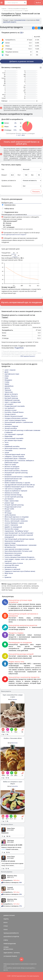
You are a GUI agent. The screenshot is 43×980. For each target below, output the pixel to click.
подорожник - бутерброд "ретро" (17, 531)
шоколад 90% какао (12, 565)
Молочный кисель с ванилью (15, 448)
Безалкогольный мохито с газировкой (18, 477)
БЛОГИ (5, 922)
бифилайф (8, 436)
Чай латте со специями (13, 489)
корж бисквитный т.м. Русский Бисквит (19, 533)
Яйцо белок (9, 573)
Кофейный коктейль (12, 446)
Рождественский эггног (13, 507)
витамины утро (10, 547)
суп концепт (9, 404)
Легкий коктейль (11, 428)
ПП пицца (8, 513)
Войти (38, 3)
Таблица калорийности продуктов (18, 9)
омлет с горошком (11, 525)
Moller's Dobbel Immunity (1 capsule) (17, 483)
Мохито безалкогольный (14, 416)
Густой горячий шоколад (14, 497)
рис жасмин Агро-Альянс (13, 440)
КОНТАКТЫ (17, 953)
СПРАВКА (6, 947)
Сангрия (8, 511)
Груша (26, 11)
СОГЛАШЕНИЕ (7, 956)
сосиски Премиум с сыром (14, 523)
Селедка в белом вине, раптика (16, 418)
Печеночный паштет (12, 469)
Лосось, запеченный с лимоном (16, 521)
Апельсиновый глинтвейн (14, 438)
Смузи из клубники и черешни (16, 491)
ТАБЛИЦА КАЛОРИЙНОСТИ (11, 933)
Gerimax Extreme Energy (13, 495)
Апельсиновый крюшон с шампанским (19, 422)
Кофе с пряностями (12, 501)
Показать (36, 192)
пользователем (20, 20)
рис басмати (9, 499)
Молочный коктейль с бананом (16, 471)
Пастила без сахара (12, 529)
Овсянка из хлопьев (12, 493)
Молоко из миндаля (12, 467)
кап (6, 575)
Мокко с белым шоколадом (15, 519)
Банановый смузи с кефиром (15, 458)
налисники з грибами (12, 555)
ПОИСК (6, 930)
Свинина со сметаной (12, 569)
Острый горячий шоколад (14, 505)
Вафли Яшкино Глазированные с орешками (20, 545)
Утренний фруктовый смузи (15, 454)
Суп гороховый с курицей (14, 434)
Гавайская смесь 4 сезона (14, 563)
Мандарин (8, 380)
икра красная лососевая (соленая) (17, 549)
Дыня (6, 372)
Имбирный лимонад (12, 400)
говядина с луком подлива (14, 456)
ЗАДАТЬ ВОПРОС (8, 953)
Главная (4, 9)
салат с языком (10, 370)
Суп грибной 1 (10, 408)
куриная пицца (10, 543)
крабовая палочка (11, 481)
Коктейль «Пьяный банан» (14, 412)
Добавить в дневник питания (21, 61)
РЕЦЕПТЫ (6, 919)
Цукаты (7, 388)
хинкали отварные (11, 426)
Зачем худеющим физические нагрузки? (14, 235)
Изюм (7, 376)
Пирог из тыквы (10, 465)
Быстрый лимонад (11, 398)
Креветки (8, 577)
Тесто (6, 442)
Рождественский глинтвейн (15, 406)
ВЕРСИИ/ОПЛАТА (8, 949)
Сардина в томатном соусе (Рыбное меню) (20, 571)
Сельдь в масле (10, 414)
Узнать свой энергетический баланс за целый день (21, 143)
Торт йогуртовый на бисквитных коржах (19, 539)
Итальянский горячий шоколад (16, 473)
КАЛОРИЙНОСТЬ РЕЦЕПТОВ (11, 937)
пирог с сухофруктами (13, 402)
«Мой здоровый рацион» (28, 356)
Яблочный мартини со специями (17, 517)
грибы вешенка (10, 515)
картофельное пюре (12, 374)
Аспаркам (8, 475)
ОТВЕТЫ (6, 940)
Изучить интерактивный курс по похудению (21, 302)
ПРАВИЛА (14, 956)
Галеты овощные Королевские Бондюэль (19, 557)
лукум (7, 452)
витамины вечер (11, 567)
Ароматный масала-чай (13, 479)
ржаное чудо (9, 503)
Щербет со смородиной (13, 527)
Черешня (8, 390)
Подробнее (19, 348)
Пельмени (8, 424)
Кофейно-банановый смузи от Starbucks (19, 487)
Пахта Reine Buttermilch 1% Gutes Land (18, 551)
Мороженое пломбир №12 (14, 541)
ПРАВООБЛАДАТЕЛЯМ (10, 944)
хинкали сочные (11, 410)
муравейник (9, 386)
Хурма (7, 384)
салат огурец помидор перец (15, 420)
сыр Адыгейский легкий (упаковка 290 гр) (20, 485)
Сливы (7, 382)
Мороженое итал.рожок (13, 553)
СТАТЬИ (6, 926)
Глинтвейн (8, 450)
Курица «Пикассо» (11, 396)
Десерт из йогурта (11, 394)
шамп (7, 444)
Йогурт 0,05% (9, 509)
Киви (6, 378)
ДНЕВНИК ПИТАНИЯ (9, 915)
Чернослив (9, 392)
